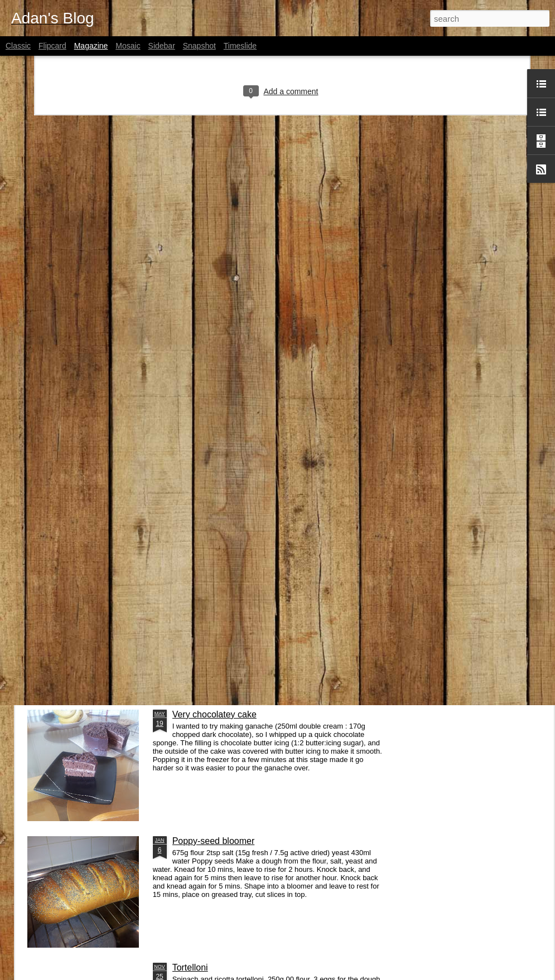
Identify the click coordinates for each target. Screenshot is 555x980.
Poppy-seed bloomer (214, 841)
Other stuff (67, 662)
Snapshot (199, 46)
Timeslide (240, 46)
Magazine (91, 46)
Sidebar (162, 46)
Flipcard (52, 46)
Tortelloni (190, 967)
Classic (18, 46)
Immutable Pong (205, 535)
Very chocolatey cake (214, 714)
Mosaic (128, 46)
